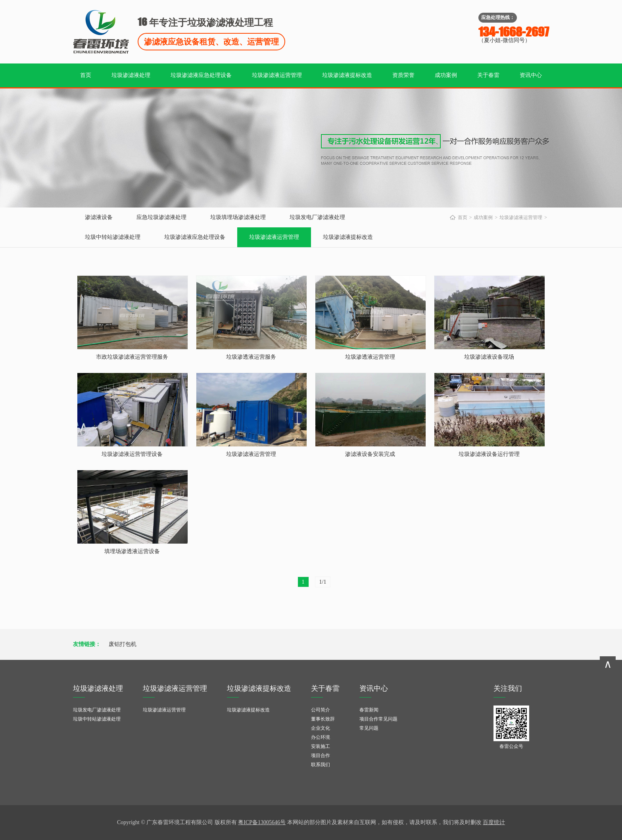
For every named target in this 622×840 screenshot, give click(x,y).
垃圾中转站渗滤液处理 (113, 237)
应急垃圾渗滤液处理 (161, 217)
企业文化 (321, 728)
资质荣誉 (403, 75)
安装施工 (321, 746)
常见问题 (369, 728)
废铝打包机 (123, 644)
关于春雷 (488, 75)
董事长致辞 (323, 719)
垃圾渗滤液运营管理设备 (132, 454)
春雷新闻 (369, 710)
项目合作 (321, 755)
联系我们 (321, 765)
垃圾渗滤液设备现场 (489, 357)
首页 (86, 75)
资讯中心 (531, 75)
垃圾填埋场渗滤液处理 (238, 217)
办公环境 (321, 737)
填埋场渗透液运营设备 (132, 551)
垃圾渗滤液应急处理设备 (201, 75)
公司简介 (321, 710)
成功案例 (446, 75)
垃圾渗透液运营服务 (251, 357)
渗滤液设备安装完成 (370, 454)
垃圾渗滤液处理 (131, 75)
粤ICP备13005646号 (262, 822)
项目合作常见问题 (378, 719)
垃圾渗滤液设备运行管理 (489, 454)
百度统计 (494, 822)
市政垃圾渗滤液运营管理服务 (132, 357)
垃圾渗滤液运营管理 (277, 75)
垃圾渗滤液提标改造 (347, 75)
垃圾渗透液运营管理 (370, 357)
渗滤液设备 (99, 217)
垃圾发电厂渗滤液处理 (317, 217)
